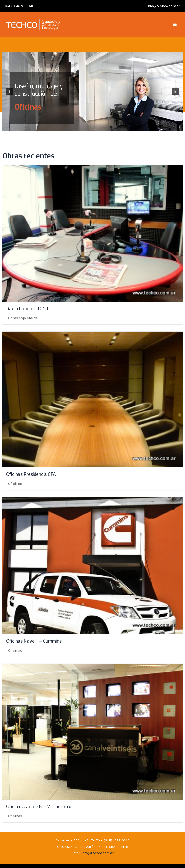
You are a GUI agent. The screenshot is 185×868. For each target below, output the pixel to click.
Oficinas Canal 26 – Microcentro (39, 806)
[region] (92, 92)
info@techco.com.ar (163, 6)
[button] (92, 92)
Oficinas (28, 107)
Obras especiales (23, 318)
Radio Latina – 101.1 (27, 308)
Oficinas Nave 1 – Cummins (34, 641)
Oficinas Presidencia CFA (31, 474)
